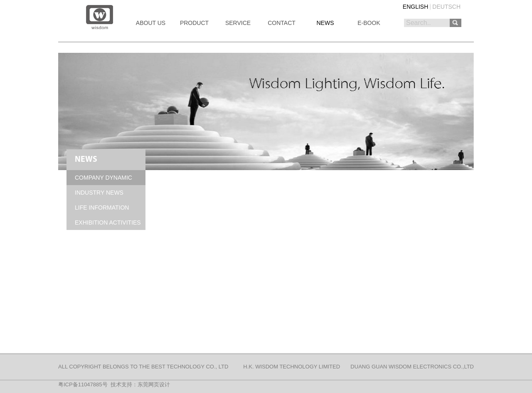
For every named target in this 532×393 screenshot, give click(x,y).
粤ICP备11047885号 (83, 384)
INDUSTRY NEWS (99, 193)
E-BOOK (369, 23)
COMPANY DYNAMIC (103, 178)
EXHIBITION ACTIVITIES (108, 222)
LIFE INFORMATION (102, 208)
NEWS (325, 23)
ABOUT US (151, 23)
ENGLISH (415, 7)
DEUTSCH (446, 7)
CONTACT (282, 23)
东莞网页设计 (154, 384)
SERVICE (238, 23)
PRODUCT (194, 23)
